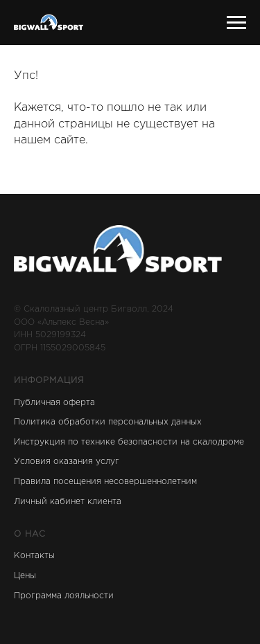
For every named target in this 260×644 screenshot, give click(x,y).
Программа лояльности (64, 596)
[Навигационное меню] (236, 23)
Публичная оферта (54, 403)
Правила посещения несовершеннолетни (103, 482)
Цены (25, 576)
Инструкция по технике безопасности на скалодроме (129, 442)
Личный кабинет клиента (68, 502)
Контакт (31, 556)
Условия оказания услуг (67, 462)
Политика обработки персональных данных (108, 422)
